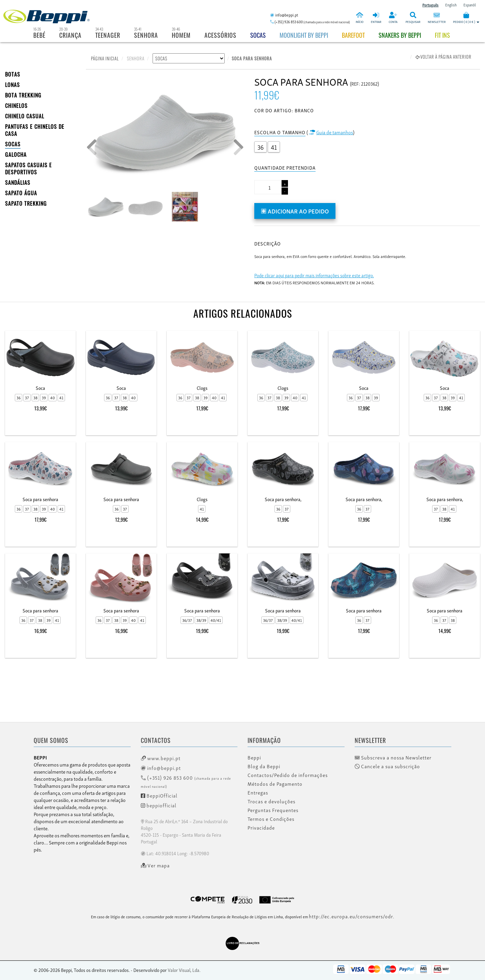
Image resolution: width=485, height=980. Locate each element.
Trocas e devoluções (271, 801)
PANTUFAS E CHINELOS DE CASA (35, 130)
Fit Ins (442, 35)
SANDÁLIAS (18, 182)
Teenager (108, 35)
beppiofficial (159, 805)
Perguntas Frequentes (273, 810)
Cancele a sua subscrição (387, 766)
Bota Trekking (23, 95)
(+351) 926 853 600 (186, 781)
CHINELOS (16, 106)
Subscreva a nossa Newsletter (393, 757)
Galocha (16, 154)
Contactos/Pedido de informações (288, 775)
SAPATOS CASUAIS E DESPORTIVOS (28, 168)
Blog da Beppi (264, 766)
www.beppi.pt (161, 758)
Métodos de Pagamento (275, 784)
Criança (70, 35)
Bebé (39, 35)
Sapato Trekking (26, 203)
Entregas (258, 792)
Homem (181, 35)
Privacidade (261, 828)
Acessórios (220, 35)
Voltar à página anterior (444, 57)
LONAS (12, 85)
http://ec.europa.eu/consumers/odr (351, 916)
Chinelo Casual (25, 116)
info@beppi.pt (161, 768)
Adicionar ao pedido (295, 211)
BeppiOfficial (159, 795)
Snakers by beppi (400, 35)
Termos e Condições (271, 819)
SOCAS (13, 144)
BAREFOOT (353, 35)
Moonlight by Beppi (304, 35)
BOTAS (13, 74)
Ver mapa (155, 865)
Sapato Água (21, 193)
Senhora (146, 35)
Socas (258, 35)
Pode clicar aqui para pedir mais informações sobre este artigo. (314, 275)
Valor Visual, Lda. (184, 970)
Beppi (254, 757)
